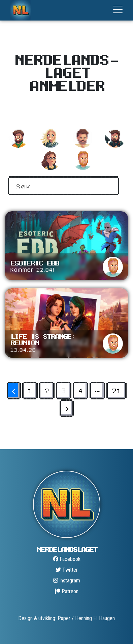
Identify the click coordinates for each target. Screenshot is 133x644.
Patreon (67, 591)
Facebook (67, 559)
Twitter (67, 570)
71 (117, 391)
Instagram (67, 581)
